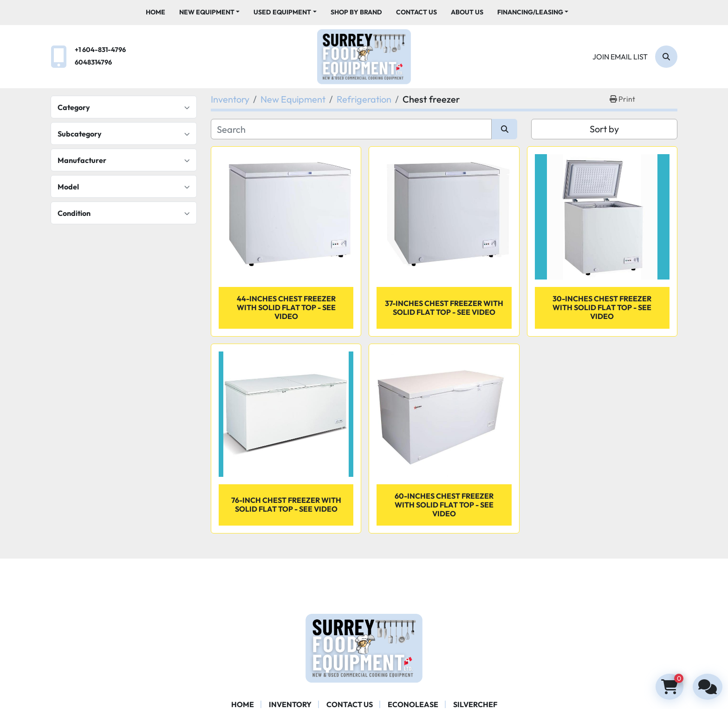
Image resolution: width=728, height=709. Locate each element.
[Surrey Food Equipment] (364, 647)
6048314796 (93, 62)
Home (156, 12)
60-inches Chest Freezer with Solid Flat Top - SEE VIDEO (444, 505)
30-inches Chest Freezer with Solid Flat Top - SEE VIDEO (602, 307)
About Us (467, 12)
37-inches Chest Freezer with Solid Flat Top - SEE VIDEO (444, 308)
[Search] (666, 57)
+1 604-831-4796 (100, 50)
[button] (210, 12)
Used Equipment (282, 12)
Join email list (620, 57)
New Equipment (207, 12)
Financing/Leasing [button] (530, 12)
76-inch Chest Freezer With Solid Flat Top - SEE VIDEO (286, 504)
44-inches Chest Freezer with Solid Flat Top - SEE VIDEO (286, 307)
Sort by (604, 129)
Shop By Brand (356, 12)
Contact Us (416, 12)
